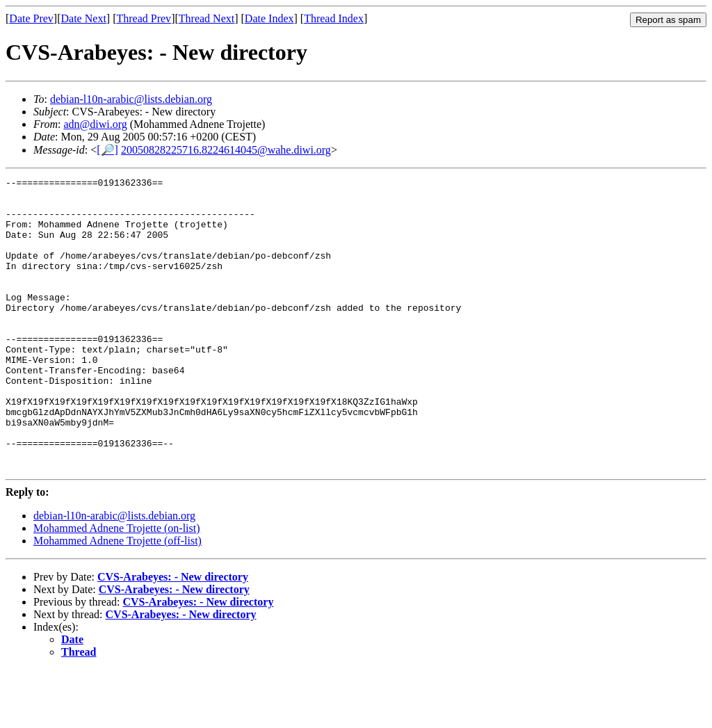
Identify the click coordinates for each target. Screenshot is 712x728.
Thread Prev (144, 18)
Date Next (84, 18)
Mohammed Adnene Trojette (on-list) (117, 587)
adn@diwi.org (95, 124)
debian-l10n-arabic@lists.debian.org (131, 99)
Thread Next (207, 18)
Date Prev (31, 18)
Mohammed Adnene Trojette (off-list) (118, 599)
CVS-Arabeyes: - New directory (173, 635)
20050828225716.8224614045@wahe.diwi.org (226, 150)
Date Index (269, 18)
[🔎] (107, 150)
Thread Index (334, 18)
